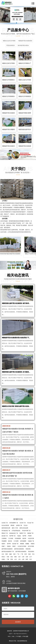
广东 (18, 554)
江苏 (19, 557)
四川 (31, 559)
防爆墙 (9, 546)
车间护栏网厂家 (26, 531)
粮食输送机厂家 (14, 533)
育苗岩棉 (28, 549)
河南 (8, 557)
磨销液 (12, 525)
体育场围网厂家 (14, 523)
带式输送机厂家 (6, 531)
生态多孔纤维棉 (22, 546)
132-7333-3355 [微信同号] (16, 574)
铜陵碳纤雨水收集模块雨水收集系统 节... (16, 338)
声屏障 (30, 536)
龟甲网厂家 (12, 536)
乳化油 (26, 525)
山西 (23, 559)
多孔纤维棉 (31, 546)
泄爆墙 (33, 544)
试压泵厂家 (23, 523)
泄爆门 (3, 546)
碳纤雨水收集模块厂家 (8, 551)
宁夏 (8, 559)
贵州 (26, 554)
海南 (29, 554)
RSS (9, 636)
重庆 (7, 554)
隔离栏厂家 (23, 533)
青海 (12, 559)
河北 (33, 554)
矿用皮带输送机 (16, 531)
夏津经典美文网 (6, 528)
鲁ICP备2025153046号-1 (20, 634)
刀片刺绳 (11, 538)
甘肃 (14, 554)
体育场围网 (23, 541)
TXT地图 (18, 636)
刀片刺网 (16, 541)
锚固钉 (3, 544)
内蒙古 (3, 559)
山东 (15, 559)
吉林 (27, 557)
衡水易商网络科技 (22, 641)
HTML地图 (25, 636)
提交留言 (18, 622)
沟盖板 (19, 536)
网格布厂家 (5, 533)
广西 (22, 554)
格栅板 (27, 544)
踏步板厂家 (5, 536)
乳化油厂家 (30, 523)
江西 (23, 557)
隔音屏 (24, 538)
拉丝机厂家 (5, 523)
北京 (3, 554)
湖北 (12, 557)
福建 (10, 554)
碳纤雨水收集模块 (19, 549)
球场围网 (4, 541)
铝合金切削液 (5, 525)
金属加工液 (19, 525)
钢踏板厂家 (30, 533)
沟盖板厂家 (31, 541)
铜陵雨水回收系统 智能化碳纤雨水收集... (16, 406)
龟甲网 (24, 536)
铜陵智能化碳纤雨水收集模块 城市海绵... (16, 303)
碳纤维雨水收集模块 (7, 549)
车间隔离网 (18, 538)
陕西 (27, 559)
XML (13, 636)
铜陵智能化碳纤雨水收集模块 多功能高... (16, 372)
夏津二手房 (15, 528)
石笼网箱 (4, 538)
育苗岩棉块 (31, 551)
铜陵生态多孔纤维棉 (8, 63)
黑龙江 (3, 557)
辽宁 (31, 557)
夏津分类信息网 (24, 528)
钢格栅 (22, 544)
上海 (19, 559)
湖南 (15, 557)
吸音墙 (10, 541)
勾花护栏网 (31, 538)
